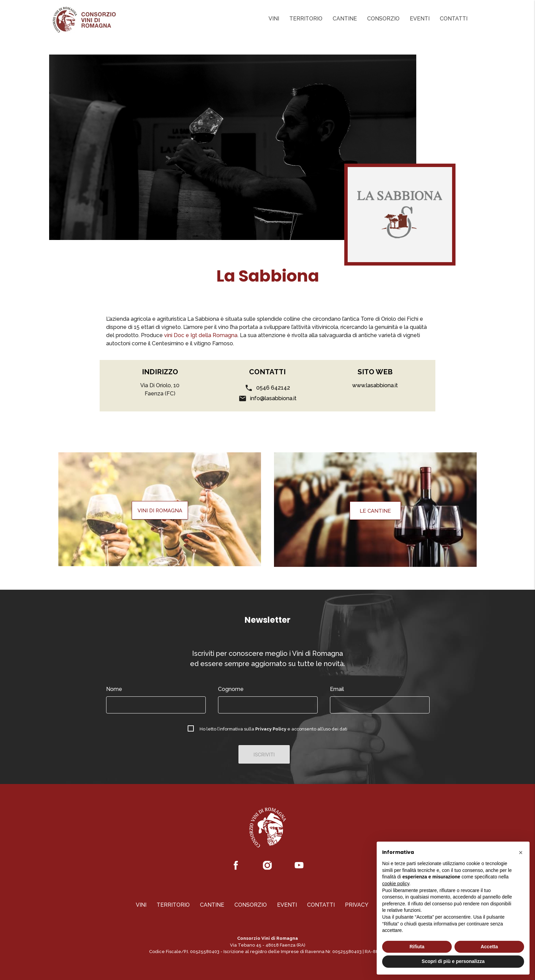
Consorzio (383, 19)
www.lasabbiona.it (375, 385)
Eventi (420, 19)
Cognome (231, 689)
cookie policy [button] (396, 884)
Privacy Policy (271, 729)
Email (337, 689)
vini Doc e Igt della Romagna (200, 335)
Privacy (357, 905)
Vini (274, 19)
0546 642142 (273, 388)
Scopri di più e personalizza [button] (453, 961)
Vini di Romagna (160, 511)
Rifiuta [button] (417, 947)
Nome (114, 689)
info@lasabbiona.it (273, 398)
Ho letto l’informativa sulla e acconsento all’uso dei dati (273, 729)
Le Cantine (375, 511)
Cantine (345, 19)
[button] (521, 853)
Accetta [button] (489, 947)
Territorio (306, 19)
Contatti (454, 19)
